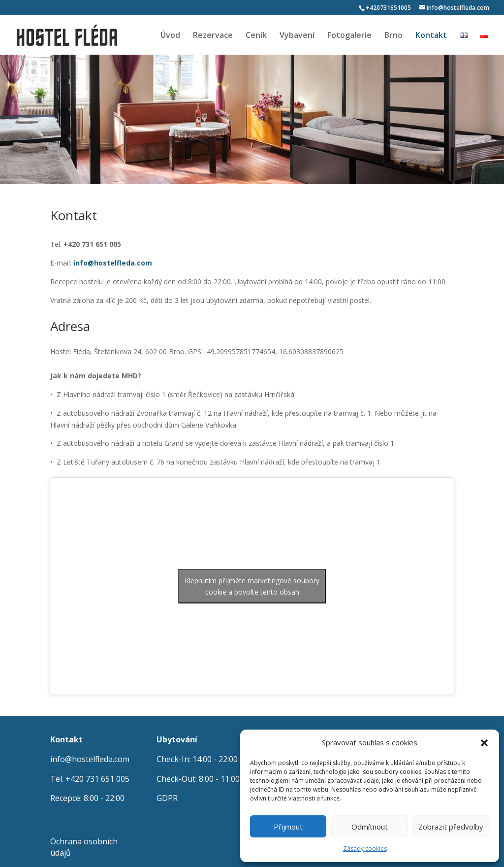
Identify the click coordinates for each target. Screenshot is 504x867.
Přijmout (288, 827)
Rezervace (213, 36)
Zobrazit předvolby (451, 827)
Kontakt (431, 36)
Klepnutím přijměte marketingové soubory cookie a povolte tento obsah (252, 586)
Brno (394, 36)
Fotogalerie (349, 36)
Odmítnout (370, 827)
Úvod (170, 36)
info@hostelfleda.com (90, 759)
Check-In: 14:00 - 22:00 (197, 759)
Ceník (256, 36)
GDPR (167, 798)
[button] (484, 743)
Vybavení (297, 36)
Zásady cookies (365, 849)
